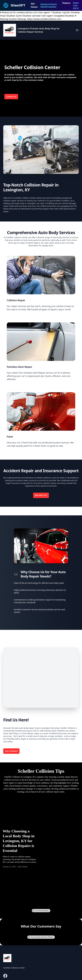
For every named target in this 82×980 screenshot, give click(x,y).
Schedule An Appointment (57, 958)
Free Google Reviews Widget (41, 884)
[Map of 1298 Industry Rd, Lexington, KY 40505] (41, 677)
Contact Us (11, 97)
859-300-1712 (41, 495)
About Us (48, 942)
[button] (5, 880)
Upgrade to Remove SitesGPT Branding (49, 5)
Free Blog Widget (41, 857)
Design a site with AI (76, 5)
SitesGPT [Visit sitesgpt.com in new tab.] (51, 974)
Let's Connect (11, 751)
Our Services (50, 947)
